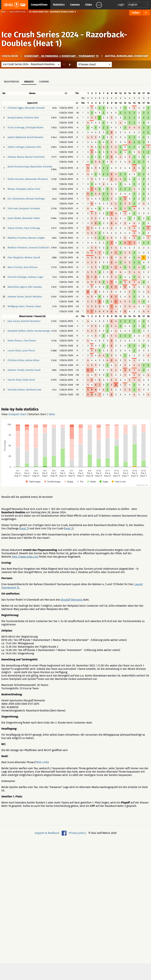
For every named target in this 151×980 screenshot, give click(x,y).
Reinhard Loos (34, 390)
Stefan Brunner (16, 179)
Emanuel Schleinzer (39, 248)
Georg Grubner (15, 118)
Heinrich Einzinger (17, 277)
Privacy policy (77, 833)
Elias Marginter (16, 258)
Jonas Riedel (14, 218)
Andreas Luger (36, 277)
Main (4, 12)
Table (52, 414)
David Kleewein (35, 137)
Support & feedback (47, 833)
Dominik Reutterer (31, 321)
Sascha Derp (14, 380)
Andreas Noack (16, 157)
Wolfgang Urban (16, 307)
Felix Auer (13, 209)
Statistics (59, 5)
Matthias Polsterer (17, 248)
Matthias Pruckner (17, 238)
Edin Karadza (35, 287)
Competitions (39, 5)
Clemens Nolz (31, 118)
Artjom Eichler (15, 228)
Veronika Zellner (16, 390)
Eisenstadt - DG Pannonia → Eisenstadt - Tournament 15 (61, 56)
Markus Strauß (32, 258)
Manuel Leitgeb (36, 238)
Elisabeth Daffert (17, 331)
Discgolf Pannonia (72, 600)
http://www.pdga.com (25, 557)
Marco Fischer (15, 267)
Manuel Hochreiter (35, 157)
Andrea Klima (32, 360)
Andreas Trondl (16, 370)
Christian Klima (16, 360)
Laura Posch (28, 351)
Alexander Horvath (35, 108)
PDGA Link (41, 762)
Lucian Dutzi (14, 351)
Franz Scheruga (32, 228)
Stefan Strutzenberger (39, 331)
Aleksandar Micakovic (37, 179)
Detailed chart (37, 414)
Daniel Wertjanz (34, 297)
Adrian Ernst (34, 189)
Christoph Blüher (35, 128)
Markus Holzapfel (17, 189)
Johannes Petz (33, 147)
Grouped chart (17, 414)
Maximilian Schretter (41, 167)
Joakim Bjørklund (17, 137)
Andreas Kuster (16, 297)
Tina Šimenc (30, 341)
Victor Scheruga (16, 128)
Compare (44, 82)
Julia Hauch (14, 321)
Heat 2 (24, 528)
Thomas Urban (33, 307)
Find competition (17, 12)
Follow (135, 13)
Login (121, 5)
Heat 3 (69, 528)
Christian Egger (16, 108)
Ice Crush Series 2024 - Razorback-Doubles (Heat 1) (64, 39)
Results (29, 82)
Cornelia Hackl (33, 370)
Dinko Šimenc (15, 341)
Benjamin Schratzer (30, 209)
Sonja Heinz (29, 380)
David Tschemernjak (18, 167)
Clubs (89, 5)
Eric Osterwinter (16, 199)
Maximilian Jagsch (17, 287)
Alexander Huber (31, 218)
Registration (12, 82)
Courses (75, 5)
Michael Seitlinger (36, 199)
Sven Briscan (31, 267)
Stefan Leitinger (16, 147)
